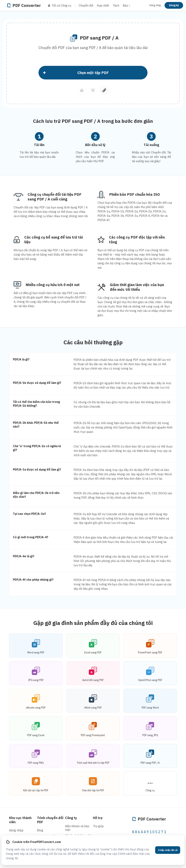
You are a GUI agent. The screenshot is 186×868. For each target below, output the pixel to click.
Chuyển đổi (86, 5)
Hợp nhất (103, 5)
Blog (40, 830)
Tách (116, 5)
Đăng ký (174, 5)
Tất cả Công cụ (60, 5)
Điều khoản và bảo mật (77, 828)
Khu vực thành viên (20, 820)
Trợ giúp (98, 826)
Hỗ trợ (98, 818)
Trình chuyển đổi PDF (50, 820)
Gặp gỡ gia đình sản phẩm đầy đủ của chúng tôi (93, 623)
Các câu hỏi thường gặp (93, 342)
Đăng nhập (155, 5)
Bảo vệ (127, 5)
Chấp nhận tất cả (168, 850)
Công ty (71, 818)
